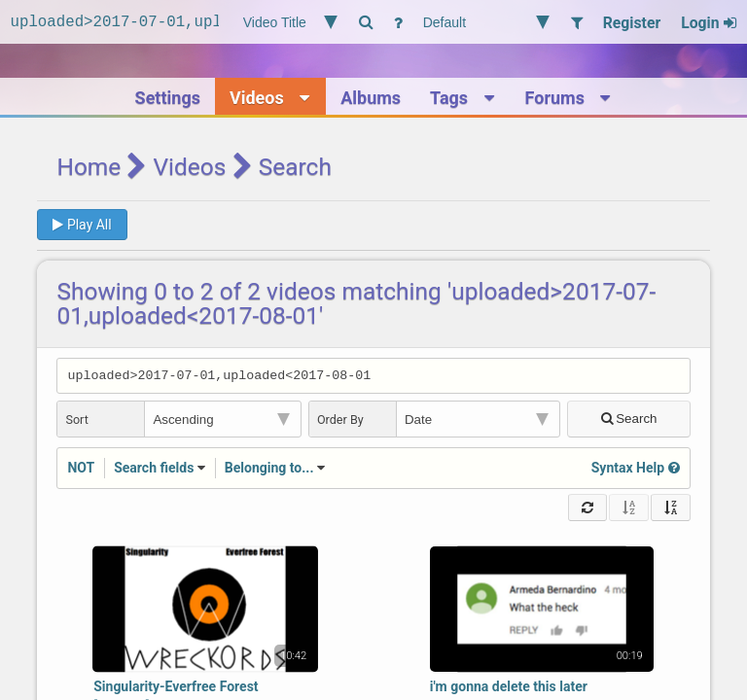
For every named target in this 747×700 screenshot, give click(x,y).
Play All (82, 225)
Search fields (154, 471)
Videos (190, 167)
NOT (81, 471)
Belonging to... (269, 471)
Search (629, 421)
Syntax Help (636, 471)
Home (89, 167)
